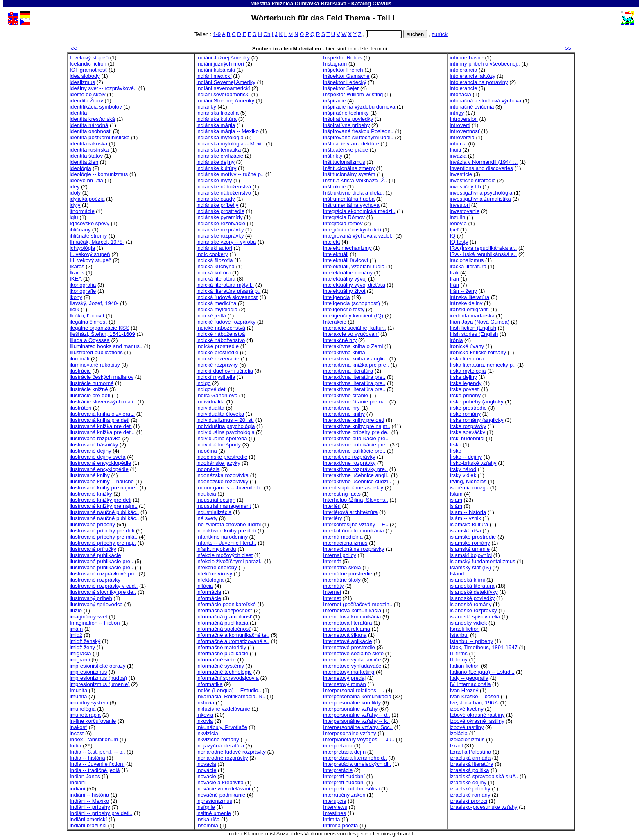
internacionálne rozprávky (354, 549)
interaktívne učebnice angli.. (356, 475)
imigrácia (80, 653)
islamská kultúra (469, 524)
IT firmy (458, 660)
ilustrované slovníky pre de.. (103, 592)
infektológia (210, 580)
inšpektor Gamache (346, 76)
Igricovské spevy (89, 223)
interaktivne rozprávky (349, 457)
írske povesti (465, 389)
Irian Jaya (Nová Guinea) (479, 322)
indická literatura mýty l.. (225, 285)
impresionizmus (88, 672)
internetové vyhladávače (352, 660)
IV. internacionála (470, 684)
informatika (210, 684)
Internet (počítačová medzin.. (358, 604)
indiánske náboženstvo (224, 193)
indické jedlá (211, 316)
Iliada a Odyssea (90, 340)
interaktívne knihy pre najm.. (357, 426)
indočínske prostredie (222, 457)
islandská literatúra (472, 586)
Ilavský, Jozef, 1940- (94, 303)
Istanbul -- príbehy (471, 641)
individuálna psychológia (226, 432)
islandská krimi (467, 580)
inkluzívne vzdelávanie (223, 709)
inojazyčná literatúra (220, 746)
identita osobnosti (90, 131)
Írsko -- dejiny (466, 457)
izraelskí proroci (468, 801)
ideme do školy (87, 94)
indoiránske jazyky (218, 463)
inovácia (206, 764)
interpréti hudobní (344, 782)
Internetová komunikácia (352, 610)
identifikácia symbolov (96, 107)
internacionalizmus (345, 543)
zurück (440, 34)
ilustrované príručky (93, 549)
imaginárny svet (88, 617)
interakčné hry (340, 340)
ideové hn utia (86, 180)
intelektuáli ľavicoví (346, 260)
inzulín (457, 217)
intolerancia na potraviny (479, 82)
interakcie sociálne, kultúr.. (355, 328)
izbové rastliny (467, 727)
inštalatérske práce (346, 150)
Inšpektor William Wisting (353, 94)
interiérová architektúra (350, 512)
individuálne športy (219, 445)
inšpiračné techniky (346, 113)
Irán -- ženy (463, 291)
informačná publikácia (223, 623)
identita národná (89, 125)
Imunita (78, 690)
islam (456, 500)
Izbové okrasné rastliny (477, 715)
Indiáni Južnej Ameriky (223, 58)
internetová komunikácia (352, 617)
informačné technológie (224, 672)
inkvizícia (207, 733)
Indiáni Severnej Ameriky (226, 82)
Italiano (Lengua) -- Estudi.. (482, 672)
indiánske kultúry (217, 168)
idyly (75, 205)
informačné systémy (220, 666)
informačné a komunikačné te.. (233, 635)
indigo (204, 383)
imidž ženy (82, 647)
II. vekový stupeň (90, 254)
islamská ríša (465, 531)
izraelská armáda (470, 758)
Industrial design (216, 500)
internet (332, 598)
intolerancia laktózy (472, 76)
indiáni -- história (89, 795)
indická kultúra (214, 273)
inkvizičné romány (218, 739)
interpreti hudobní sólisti (351, 789)
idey (75, 187)
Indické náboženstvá (221, 328)
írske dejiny (463, 377)
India (75, 746)
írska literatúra (467, 359)
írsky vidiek (463, 475)
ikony (76, 297)
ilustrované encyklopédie (99, 469)
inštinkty (333, 156)
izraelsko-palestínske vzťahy (483, 807)
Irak (454, 273)
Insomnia (207, 825)
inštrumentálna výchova (351, 205)
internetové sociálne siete (353, 653)
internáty (333, 586)
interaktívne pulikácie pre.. (354, 451)
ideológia (80, 168)
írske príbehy (465, 395)
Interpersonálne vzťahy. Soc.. (358, 727)
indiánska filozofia (218, 113)
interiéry (333, 518)
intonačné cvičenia (472, 107)
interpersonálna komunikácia (357, 696)
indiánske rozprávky (220, 236)
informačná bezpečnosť (225, 610)
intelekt (332, 242)
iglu (74, 217)
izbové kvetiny (466, 709)
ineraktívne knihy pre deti (226, 531)
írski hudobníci (467, 438)
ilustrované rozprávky (95, 580)
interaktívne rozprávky (349, 463)
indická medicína (217, 303)
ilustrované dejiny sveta (97, 457)
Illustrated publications (96, 352)
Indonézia (208, 469)
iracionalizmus (467, 260)
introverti (460, 125)
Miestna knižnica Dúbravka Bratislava (298, 3)
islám (456, 506)
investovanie (465, 211)
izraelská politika (469, 770)
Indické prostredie (218, 346)
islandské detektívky (474, 592)
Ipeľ (454, 230)
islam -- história (468, 512)
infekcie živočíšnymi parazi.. (230, 561)
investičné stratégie (472, 180)
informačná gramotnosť (224, 617)
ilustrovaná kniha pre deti (99, 420)
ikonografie (83, 291)
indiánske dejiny (216, 162)
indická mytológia (217, 309)
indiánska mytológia (220, 137)
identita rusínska (89, 150)
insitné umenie (214, 813)
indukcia (206, 494)
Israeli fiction (465, 629)
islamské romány (470, 543)
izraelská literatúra (471, 764)
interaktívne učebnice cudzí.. (357, 481)
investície (461, 174)
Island (457, 574)
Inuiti (455, 150)
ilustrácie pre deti (90, 395)
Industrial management (224, 506)
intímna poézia (340, 825)
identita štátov (86, 156)
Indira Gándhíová (217, 395)
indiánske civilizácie (220, 156)
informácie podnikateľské (226, 604)
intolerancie (463, 88)
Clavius (382, 3)
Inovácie (207, 770)
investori (460, 205)
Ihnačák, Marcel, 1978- (97, 242)
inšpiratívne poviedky (348, 119)
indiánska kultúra (217, 119)
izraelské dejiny (468, 782)
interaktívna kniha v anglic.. (355, 359)
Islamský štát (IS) (470, 567)
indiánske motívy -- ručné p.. (230, 174)
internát (332, 561)
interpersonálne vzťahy (350, 709)
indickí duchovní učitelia (225, 371)
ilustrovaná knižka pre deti (101, 426)
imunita (78, 696)
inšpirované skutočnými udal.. (358, 137)
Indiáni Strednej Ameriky (225, 101)
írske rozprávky (468, 426)
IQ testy (459, 242)
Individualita (211, 402)
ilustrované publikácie (95, 555)
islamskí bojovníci (471, 555)
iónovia (458, 223)
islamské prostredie (473, 537)
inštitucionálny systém (349, 174)
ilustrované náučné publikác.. (104, 512)
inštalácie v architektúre (351, 144)
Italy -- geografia (469, 678)
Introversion (464, 119)
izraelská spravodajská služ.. (484, 776)
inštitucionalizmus (344, 162)
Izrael (456, 746)
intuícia (458, 144)
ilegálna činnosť (88, 322)
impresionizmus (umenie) (99, 684)
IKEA (76, 279)
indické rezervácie (218, 359)
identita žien (84, 162)
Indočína (207, 451)
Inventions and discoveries (481, 168)
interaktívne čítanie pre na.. (355, 402)
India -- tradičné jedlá (95, 770)
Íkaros (77, 273)
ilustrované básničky (94, 445)
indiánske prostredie (220, 211)
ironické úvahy (467, 346)
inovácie (206, 776)
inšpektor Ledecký (345, 82)
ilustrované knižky (91, 494)
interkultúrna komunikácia (354, 531)
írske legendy (466, 383)
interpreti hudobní (344, 776)
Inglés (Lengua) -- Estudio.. (229, 690)
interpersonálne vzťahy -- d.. (357, 715)
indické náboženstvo (221, 340)
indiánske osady (216, 199)
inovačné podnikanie (221, 795)
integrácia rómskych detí (352, 230)
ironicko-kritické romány (478, 352)
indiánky (206, 107)
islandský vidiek (468, 623)
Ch (267, 34)
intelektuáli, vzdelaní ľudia (354, 266)
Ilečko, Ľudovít (87, 316)
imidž (76, 635)
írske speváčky (467, 432)
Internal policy (340, 555)
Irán (454, 285)
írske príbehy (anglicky (476, 402)
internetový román (345, 684)
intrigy (457, 113)
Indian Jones (85, 776)
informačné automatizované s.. (233, 641)
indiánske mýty (214, 180)
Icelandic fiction (88, 64)
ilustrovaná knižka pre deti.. (102, 432)
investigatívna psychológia (481, 193)
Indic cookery (212, 254)
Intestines (335, 813)
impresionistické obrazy (97, 666)
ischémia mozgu (469, 488)
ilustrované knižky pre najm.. (103, 506)
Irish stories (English (474, 334)
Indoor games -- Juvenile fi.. (230, 488)
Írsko (455, 451)
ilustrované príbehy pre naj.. (103, 543)
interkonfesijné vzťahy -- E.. (356, 524)
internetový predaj (344, 678)
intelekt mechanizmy (347, 248)
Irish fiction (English (473, 328)
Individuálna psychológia (226, 426)
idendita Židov (86, 101)
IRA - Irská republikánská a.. (483, 254)
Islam (456, 494)
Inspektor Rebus (342, 58)
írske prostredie (468, 408)
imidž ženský (85, 641)
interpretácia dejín (344, 752)
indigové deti (212, 389)
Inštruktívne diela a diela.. (354, 193)
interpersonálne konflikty (352, 703)
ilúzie (76, 610)
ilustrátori (80, 408)
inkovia (205, 721)
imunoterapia (85, 715)
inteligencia (337, 297)
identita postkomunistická (99, 137)
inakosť (78, 727)
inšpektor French (343, 70)
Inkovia (205, 715)
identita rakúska (88, 144)
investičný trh (465, 187)
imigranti (80, 660)
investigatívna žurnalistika (480, 199)
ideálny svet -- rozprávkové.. (103, 88)
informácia (209, 592)
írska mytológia (468, 371)
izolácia (459, 733)
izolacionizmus (467, 739)
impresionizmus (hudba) (98, 678)
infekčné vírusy (214, 574)
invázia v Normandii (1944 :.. (484, 162)
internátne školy (342, 580)
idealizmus (82, 82)
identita (78, 113)
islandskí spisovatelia (475, 617)
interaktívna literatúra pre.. (354, 377)
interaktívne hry (341, 408)
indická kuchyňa (216, 266)
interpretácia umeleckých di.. (357, 764)
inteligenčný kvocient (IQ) (353, 316)
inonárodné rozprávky (222, 758)
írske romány (465, 414)
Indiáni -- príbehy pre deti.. (101, 813)
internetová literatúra (348, 623)
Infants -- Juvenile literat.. (226, 543)
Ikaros (77, 266)
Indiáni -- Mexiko (89, 801)
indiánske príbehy (218, 205)
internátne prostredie (348, 574)
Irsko (455, 445)
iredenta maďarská (472, 316)
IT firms (458, 653)
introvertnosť (465, 131)
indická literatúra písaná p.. (229, 291)
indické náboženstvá (221, 334)
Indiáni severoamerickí (223, 88)
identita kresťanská (92, 119)
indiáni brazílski (88, 825)
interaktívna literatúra (348, 371)
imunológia (83, 709)
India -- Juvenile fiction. (97, 764)
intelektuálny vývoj (345, 279)
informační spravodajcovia (228, 678)
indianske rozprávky (220, 230)
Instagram (335, 64)
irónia (456, 340)
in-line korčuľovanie (93, 721)
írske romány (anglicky (476, 420)
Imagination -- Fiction (95, 623)
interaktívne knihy (344, 414)
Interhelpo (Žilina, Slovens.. (356, 500)
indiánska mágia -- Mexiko (228, 131)
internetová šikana (345, 635)
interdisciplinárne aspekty (353, 488)
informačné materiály (222, 647)
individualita (211, 408)
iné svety (207, 518)
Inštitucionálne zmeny (349, 168)
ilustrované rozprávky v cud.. (104, 586)
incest (77, 733)
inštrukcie (334, 187)
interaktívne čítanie (346, 395)
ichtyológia (82, 248)
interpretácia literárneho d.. (355, 758)
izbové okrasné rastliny (477, 721)
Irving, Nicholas (468, 481)
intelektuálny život (344, 291)
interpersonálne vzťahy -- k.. (356, 721)
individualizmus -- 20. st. (225, 420)
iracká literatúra (468, 266)
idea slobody (85, 76)
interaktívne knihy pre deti (354, 420)
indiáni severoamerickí (223, 94)
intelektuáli (336, 254)
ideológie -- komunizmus (99, 174)
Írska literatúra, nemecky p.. (483, 365)
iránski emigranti (469, 309)
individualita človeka (220, 414)
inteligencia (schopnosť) (352, 303)
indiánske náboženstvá (224, 187)
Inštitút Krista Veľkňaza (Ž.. (355, 180)
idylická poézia (87, 199)
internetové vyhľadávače (352, 666)
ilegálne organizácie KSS (99, 328)
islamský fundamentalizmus (482, 561)
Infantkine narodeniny (222, 537)
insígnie (206, 807)
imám (76, 629)
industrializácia (214, 512)
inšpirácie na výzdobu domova (359, 107)
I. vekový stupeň (89, 58)
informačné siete (216, 660)
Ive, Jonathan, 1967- (474, 703)
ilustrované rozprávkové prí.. (103, 574)
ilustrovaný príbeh (91, 598)
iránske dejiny (466, 303)
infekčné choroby (217, 567)
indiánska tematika (219, 150)
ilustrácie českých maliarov (102, 377)
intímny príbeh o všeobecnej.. (485, 64)
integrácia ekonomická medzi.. (359, 211)
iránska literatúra (469, 297)
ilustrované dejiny (90, 451)
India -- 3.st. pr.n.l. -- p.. (97, 752)
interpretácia (338, 746)
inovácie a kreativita (220, 782)
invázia (458, 156)
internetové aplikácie (348, 641)
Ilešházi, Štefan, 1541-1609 (102, 334)
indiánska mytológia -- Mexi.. (231, 144)
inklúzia (206, 703)
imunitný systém (89, 703)
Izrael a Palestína (470, 752)
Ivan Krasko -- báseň (474, 696)
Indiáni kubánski (216, 70)
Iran (454, 279)
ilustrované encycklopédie (100, 463)
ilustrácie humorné (92, 383)
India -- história (87, 758)
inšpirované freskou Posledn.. (358, 131)
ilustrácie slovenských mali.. (103, 402)
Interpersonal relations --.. (354, 690)
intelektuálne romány (348, 273)
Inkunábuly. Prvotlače (222, 727)
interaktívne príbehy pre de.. (356, 432)
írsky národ (463, 469)
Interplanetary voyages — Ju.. (359, 739)
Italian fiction (465, 666)
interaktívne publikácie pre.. (356, 438)
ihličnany (80, 230)
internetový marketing (349, 672)
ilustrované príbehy (92, 524)
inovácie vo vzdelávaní (224, 789)
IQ (452, 236)
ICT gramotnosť (88, 70)
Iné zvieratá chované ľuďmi (229, 524)
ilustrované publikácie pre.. (101, 561)
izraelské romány (470, 795)
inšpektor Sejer (341, 88)
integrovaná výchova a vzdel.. (358, 236)
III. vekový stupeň (90, 260)
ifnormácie (82, 211)
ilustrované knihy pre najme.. (104, 488)
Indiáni (78, 782)
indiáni (77, 789)
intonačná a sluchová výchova (485, 101)
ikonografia (83, 285)
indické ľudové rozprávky (226, 322)
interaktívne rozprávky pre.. (355, 469)
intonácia (460, 94)
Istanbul (459, 635)
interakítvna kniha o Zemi (353, 346)
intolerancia (463, 70)
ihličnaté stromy (88, 236)
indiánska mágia (216, 125)
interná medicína (343, 537)
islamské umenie (470, 549)
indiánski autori (214, 248)
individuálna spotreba (222, 438)
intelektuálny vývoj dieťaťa (354, 285)
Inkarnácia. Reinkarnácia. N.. (231, 696)
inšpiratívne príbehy (346, 125)
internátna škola (342, 567)
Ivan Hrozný (464, 690)
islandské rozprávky (473, 610)
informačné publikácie (223, 653)
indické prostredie (218, 352)
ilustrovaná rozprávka (95, 438)
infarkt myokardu (216, 549)
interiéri (332, 506)
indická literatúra (216, 279)
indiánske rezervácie (221, 223)
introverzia (462, 137)
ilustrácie (80, 371)
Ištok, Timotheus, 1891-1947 (483, 647)
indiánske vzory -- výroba (226, 242)
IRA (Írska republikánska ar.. (483, 248)
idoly (75, 193)
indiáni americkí (88, 819)
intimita (332, 819)
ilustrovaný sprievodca (96, 604)
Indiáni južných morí (220, 64)
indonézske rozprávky (223, 481)
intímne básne (466, 58)
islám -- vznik (465, 518)
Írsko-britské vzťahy (473, 463)
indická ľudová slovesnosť (227, 297)
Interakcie (335, 322)
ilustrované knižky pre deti (101, 500)
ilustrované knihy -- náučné (102, 481)
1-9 (217, 34)
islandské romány (470, 604)
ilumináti (79, 359)
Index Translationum (94, 739)
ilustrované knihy (90, 475)
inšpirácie (334, 101)
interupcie (335, 801)
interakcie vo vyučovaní (351, 334)
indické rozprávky (217, 365)
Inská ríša (208, 819)
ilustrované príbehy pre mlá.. (103, 537)
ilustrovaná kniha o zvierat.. (102, 414)
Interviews (335, 807)
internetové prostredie (349, 647)
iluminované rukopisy (95, 365)
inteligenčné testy (344, 309)
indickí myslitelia (216, 377)
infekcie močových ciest (225, 555)
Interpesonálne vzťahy (350, 733)
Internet (332, 592)
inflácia (205, 586)
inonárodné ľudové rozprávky (231, 752)
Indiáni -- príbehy (90, 807)
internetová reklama (347, 629)
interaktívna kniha (344, 352)
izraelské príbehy (470, 789)
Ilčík (74, 309)
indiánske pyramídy (220, 217)
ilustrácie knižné (89, 389)
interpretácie (338, 770)
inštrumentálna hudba (349, 199)
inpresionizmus (214, 801)
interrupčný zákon (344, 795)
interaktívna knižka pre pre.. (356, 365)
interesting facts (342, 494)
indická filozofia (215, 260)
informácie (209, 598)
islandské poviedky (472, 598)
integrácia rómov (343, 223)
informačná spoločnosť (224, 629)
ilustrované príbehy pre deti (102, 531)
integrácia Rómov (344, 217)
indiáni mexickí (214, 76)
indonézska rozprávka (223, 475)
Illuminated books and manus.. (106, 346)
